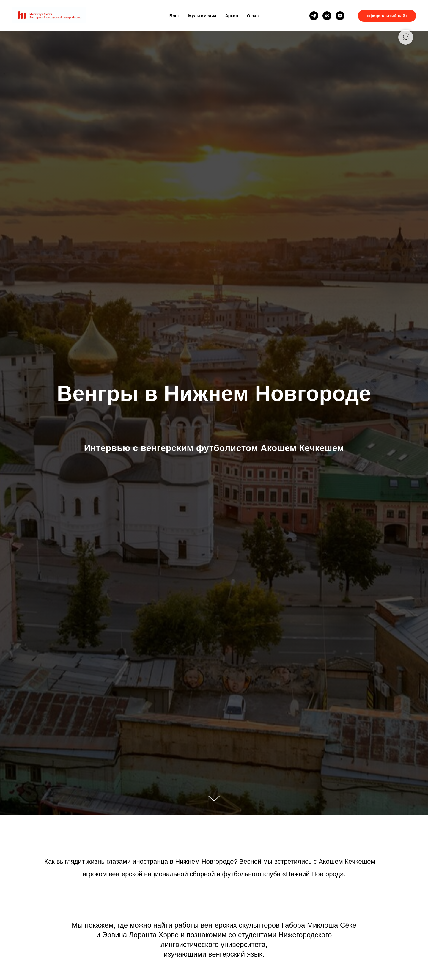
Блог (174, 16)
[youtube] (340, 16)
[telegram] (314, 16)
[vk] (327, 16)
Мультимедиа (202, 16)
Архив (232, 16)
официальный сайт (387, 16)
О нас (253, 16)
